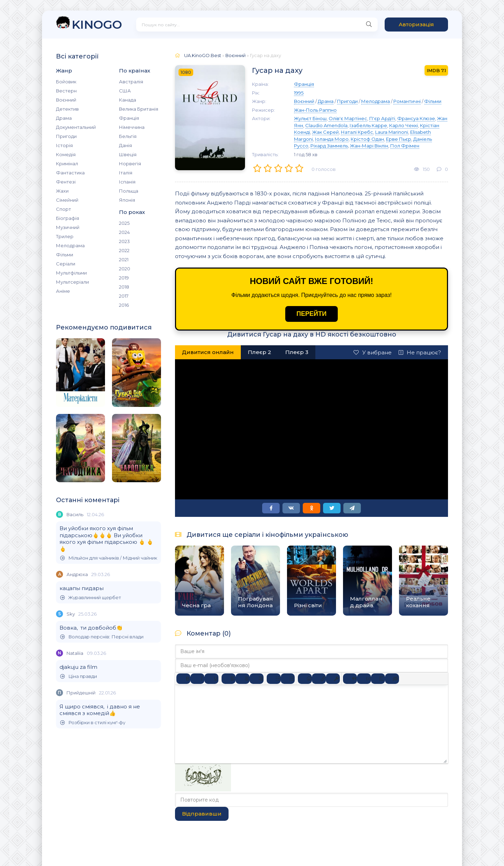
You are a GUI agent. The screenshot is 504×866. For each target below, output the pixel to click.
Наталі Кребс (357, 132)
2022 (124, 250)
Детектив (67, 109)
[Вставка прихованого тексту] (392, 679)
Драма (64, 118)
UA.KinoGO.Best (203, 55)
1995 (299, 93)
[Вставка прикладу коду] (364, 679)
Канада (128, 100)
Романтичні (407, 101)
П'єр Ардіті (382, 118)
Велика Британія (139, 109)
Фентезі (66, 182)
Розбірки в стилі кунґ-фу (93, 723)
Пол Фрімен (405, 146)
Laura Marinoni (392, 132)
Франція (129, 118)
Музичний (68, 227)
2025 (124, 223)
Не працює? (420, 352)
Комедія (66, 154)
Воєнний (66, 100)
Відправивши (202, 814)
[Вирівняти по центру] (243, 679)
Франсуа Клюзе (416, 118)
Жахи (62, 191)
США (125, 91)
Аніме (63, 291)
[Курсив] (197, 679)
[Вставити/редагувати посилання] (319, 679)
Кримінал (67, 164)
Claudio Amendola (326, 125)
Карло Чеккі (404, 125)
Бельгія (128, 136)
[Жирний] (183, 679)
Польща (129, 191)
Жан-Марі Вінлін (369, 146)
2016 (124, 305)
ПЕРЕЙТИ (311, 314)
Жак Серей (325, 132)
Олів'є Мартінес (348, 118)
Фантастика (70, 173)
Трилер (65, 236)
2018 (124, 287)
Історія (64, 145)
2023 (124, 241)
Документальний (76, 127)
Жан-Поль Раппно (315, 110)
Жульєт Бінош (310, 118)
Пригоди (66, 136)
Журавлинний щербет (91, 598)
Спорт (64, 209)
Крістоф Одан (367, 139)
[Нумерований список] (288, 679)
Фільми (65, 255)
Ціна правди (79, 676)
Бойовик (66, 82)
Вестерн (66, 91)
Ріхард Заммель (329, 146)
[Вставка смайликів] (305, 679)
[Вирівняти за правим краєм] (257, 679)
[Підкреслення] (211, 679)
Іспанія (127, 182)
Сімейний (67, 200)
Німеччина (132, 127)
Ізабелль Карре (368, 125)
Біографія (68, 218)
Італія (126, 173)
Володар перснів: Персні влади (102, 637)
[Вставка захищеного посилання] (333, 679)
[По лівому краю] (229, 679)
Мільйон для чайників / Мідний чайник (109, 558)
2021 (124, 259)
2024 (124, 232)
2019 (124, 278)
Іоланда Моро (332, 139)
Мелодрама (70, 245)
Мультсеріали (72, 282)
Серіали (66, 264)
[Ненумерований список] (274, 679)
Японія (127, 200)
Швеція (128, 154)
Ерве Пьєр (399, 139)
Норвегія (130, 164)
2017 (124, 296)
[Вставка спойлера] (378, 679)
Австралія (131, 82)
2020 (125, 269)
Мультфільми (71, 273)
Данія (125, 145)
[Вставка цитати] (350, 679)
